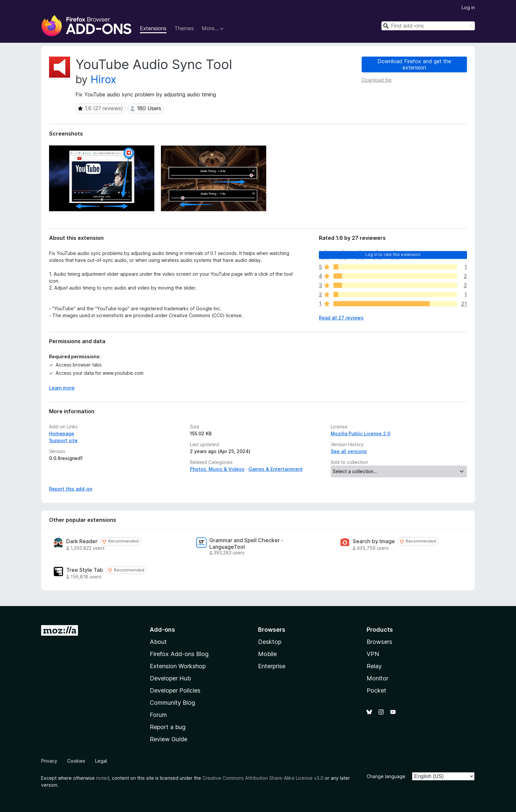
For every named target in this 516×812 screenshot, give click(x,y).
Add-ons (162, 630)
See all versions (349, 451)
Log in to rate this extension (393, 254)
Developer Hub (170, 678)
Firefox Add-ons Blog (179, 654)
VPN (373, 654)
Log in (468, 7)
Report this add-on (71, 489)
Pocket (376, 690)
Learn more (62, 388)
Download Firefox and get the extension (414, 64)
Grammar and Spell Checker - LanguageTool (246, 544)
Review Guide (168, 739)
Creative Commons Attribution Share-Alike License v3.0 (263, 778)
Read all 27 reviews (341, 318)
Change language (386, 776)
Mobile (267, 654)
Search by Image (374, 541)
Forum (158, 715)
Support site (63, 440)
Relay (374, 666)
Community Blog (172, 703)
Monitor (377, 678)
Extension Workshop (178, 666)
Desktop (270, 642)
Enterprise (272, 666)
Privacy (49, 761)
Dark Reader (82, 541)
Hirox (103, 79)
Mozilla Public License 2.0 (361, 433)
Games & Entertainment (276, 469)
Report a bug (168, 727)
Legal (101, 761)
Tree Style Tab (85, 570)
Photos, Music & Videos (217, 469)
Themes (184, 28)
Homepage (62, 433)
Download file (377, 80)
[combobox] (428, 26)
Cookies (76, 761)
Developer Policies (175, 690)
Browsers (379, 642)
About (158, 642)
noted (103, 778)
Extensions (153, 28)
